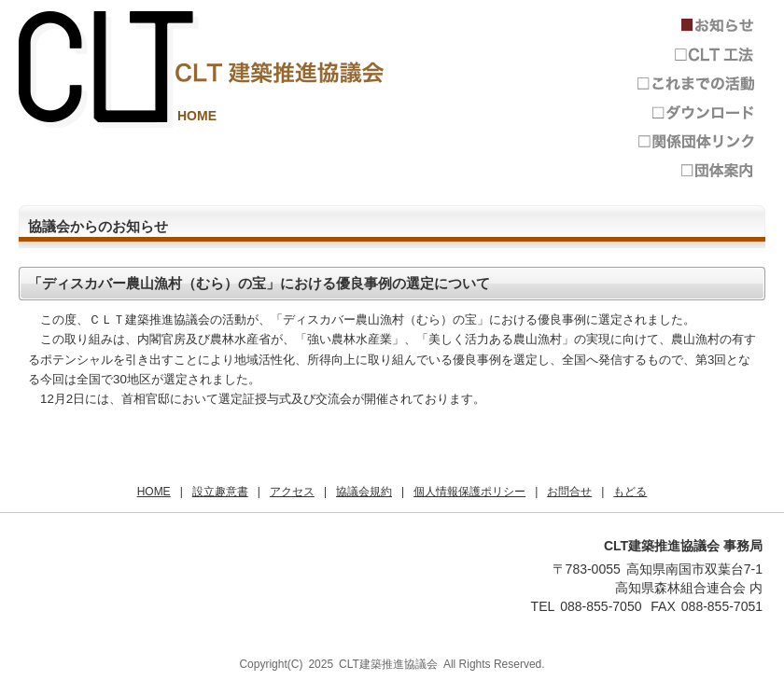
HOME (197, 116)
